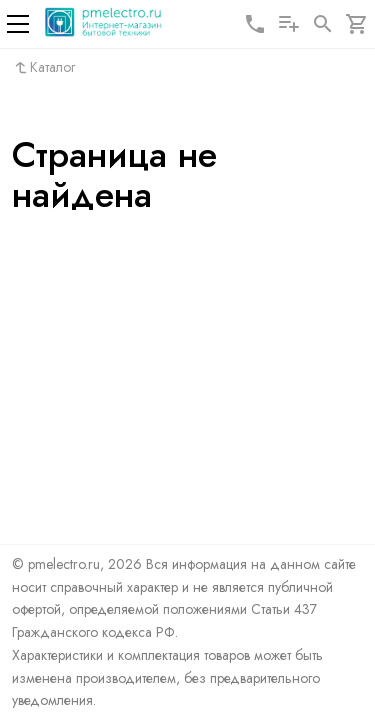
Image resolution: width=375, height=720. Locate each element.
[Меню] (18, 24)
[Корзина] (357, 24)
